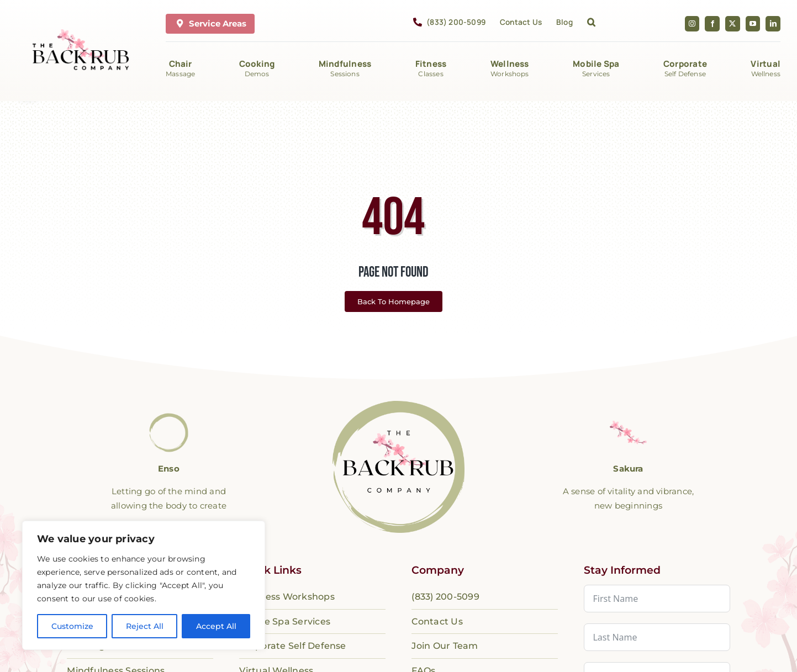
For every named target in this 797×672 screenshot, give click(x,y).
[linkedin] (773, 24)
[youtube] (753, 24)
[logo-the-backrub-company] (398, 405)
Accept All (216, 626)
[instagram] (692, 24)
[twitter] (733, 24)
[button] (591, 24)
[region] (144, 585)
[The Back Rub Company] (81, 33)
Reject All (145, 626)
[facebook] (712, 24)
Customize (72, 626)
